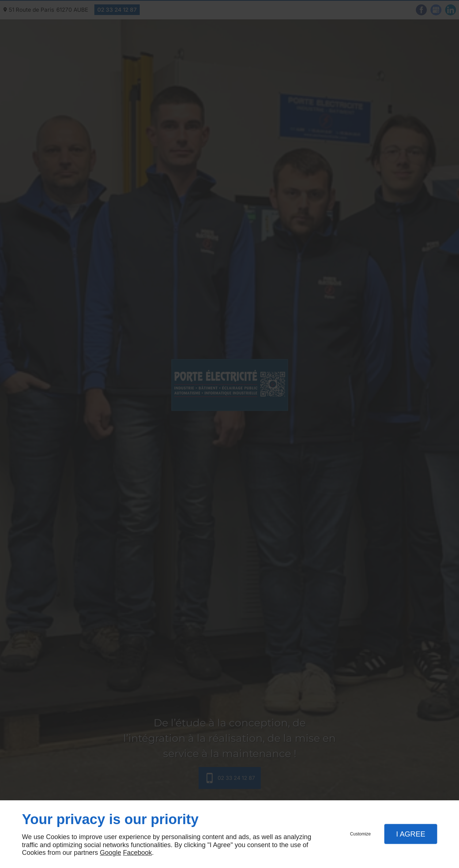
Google (110, 853)
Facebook (137, 853)
